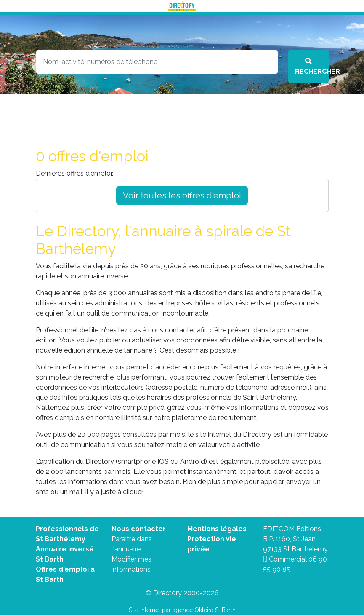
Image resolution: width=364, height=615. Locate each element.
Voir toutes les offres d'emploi (182, 195)
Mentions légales (217, 529)
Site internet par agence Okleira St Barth (182, 610)
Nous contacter (139, 529)
